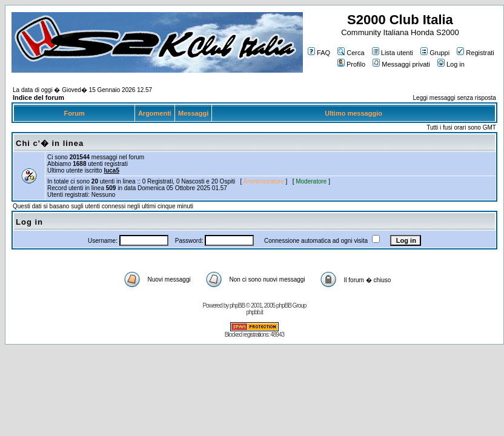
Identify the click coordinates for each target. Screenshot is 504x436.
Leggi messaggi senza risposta (455, 98)
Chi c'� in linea (50, 143)
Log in (451, 64)
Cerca (351, 53)
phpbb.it (254, 312)
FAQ (319, 53)
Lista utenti (393, 53)
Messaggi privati (401, 64)
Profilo (351, 64)
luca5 (111, 170)
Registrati (475, 53)
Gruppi (435, 53)
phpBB (237, 306)
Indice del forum (38, 97)
